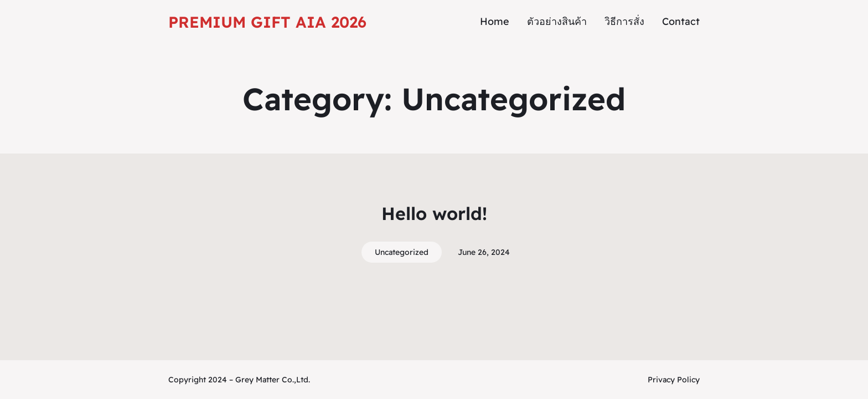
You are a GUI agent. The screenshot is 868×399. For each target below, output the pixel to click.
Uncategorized (402, 252)
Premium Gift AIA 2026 (267, 22)
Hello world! (434, 213)
